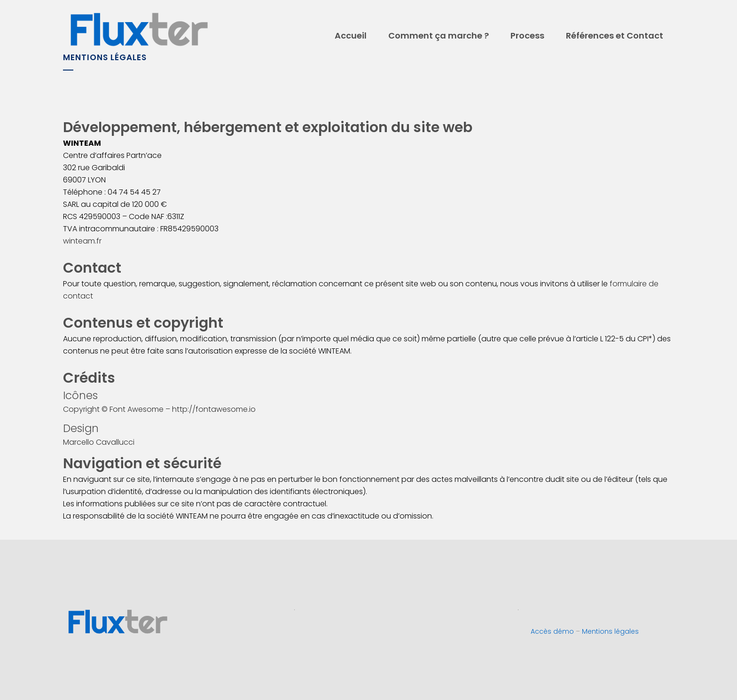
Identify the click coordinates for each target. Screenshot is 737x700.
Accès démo (552, 631)
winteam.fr (82, 241)
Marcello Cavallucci (99, 442)
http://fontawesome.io (214, 409)
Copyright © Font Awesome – (118, 409)
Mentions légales (610, 631)
